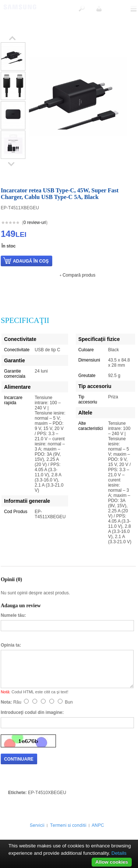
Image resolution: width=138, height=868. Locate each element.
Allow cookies (112, 862)
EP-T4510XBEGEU (47, 793)
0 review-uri (35, 223)
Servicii (37, 825)
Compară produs (79, 275)
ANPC (98, 825)
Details (119, 853)
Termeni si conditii (68, 825)
